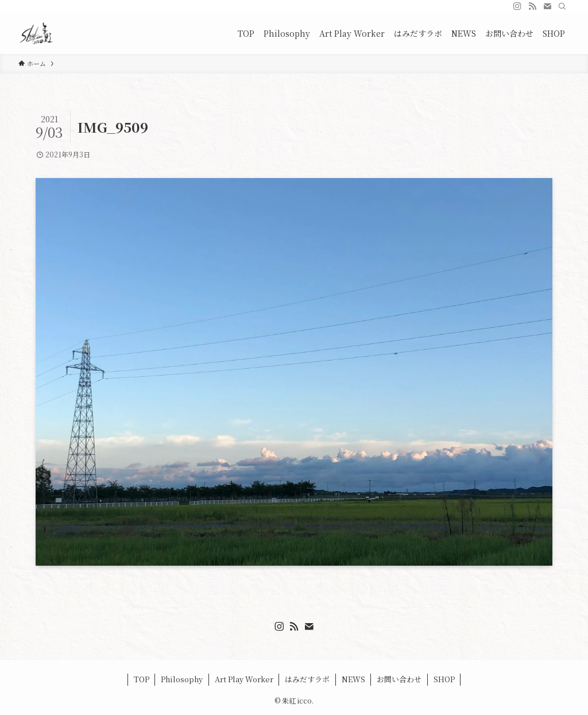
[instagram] (517, 6)
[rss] (532, 6)
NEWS (353, 679)
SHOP (444, 679)
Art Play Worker (244, 679)
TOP (142, 679)
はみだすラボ (307, 679)
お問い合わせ (399, 679)
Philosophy (182, 679)
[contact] (547, 6)
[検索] (562, 6)
